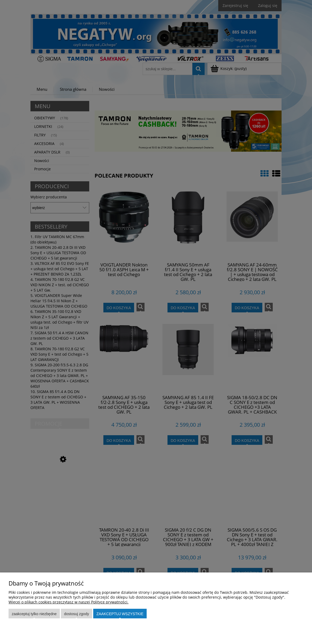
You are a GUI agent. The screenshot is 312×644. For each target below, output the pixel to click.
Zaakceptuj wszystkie (120, 614)
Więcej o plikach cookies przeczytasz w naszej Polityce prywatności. (69, 602)
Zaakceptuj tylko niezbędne (34, 614)
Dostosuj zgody (77, 614)
